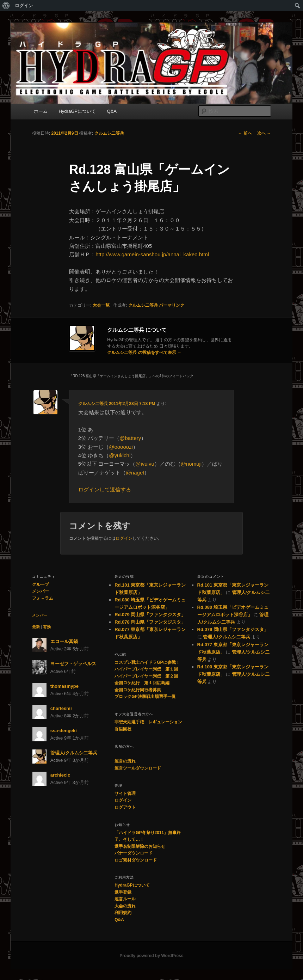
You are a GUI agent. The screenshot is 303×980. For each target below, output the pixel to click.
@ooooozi (121, 447)
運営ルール (125, 899)
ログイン (24, 5)
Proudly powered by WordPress (151, 956)
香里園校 (123, 729)
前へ (245, 133)
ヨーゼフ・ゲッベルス (73, 664)
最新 (36, 627)
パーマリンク (172, 305)
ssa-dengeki (64, 731)
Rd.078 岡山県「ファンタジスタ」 (150, 622)
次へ (264, 133)
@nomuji (191, 464)
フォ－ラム (43, 598)
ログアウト (125, 807)
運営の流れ (125, 761)
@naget (135, 473)
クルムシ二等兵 (109, 133)
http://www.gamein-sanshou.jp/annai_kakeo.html (152, 254)
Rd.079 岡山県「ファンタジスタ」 (150, 615)
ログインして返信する (105, 489)
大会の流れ (125, 906)
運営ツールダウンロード (138, 768)
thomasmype (64, 686)
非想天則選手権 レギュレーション (148, 722)
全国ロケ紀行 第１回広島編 (142, 683)
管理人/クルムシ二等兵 (74, 753)
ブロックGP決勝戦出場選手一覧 (145, 697)
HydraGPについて (77, 111)
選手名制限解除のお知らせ (140, 846)
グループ (41, 584)
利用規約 (123, 913)
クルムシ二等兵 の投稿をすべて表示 (144, 353)
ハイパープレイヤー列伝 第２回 (146, 676)
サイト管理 (125, 794)
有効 (47, 627)
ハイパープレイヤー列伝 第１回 (146, 669)
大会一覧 (101, 305)
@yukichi (120, 455)
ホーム (41, 111)
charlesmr (61, 708)
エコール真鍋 (64, 641)
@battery (130, 438)
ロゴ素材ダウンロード (136, 860)
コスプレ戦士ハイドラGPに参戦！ (147, 662)
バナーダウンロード (134, 853)
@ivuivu (145, 464)
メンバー (41, 591)
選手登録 (123, 892)
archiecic (60, 775)
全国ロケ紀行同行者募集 (138, 690)
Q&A (112, 111)
